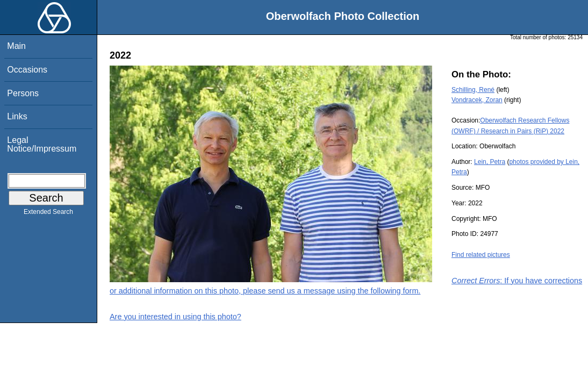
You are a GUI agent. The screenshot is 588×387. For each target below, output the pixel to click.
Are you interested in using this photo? (175, 317)
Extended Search (48, 214)
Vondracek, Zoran (477, 100)
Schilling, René (473, 90)
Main (16, 46)
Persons (23, 93)
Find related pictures (481, 255)
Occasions (27, 70)
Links (17, 116)
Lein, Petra (490, 162)
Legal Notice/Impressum (42, 144)
